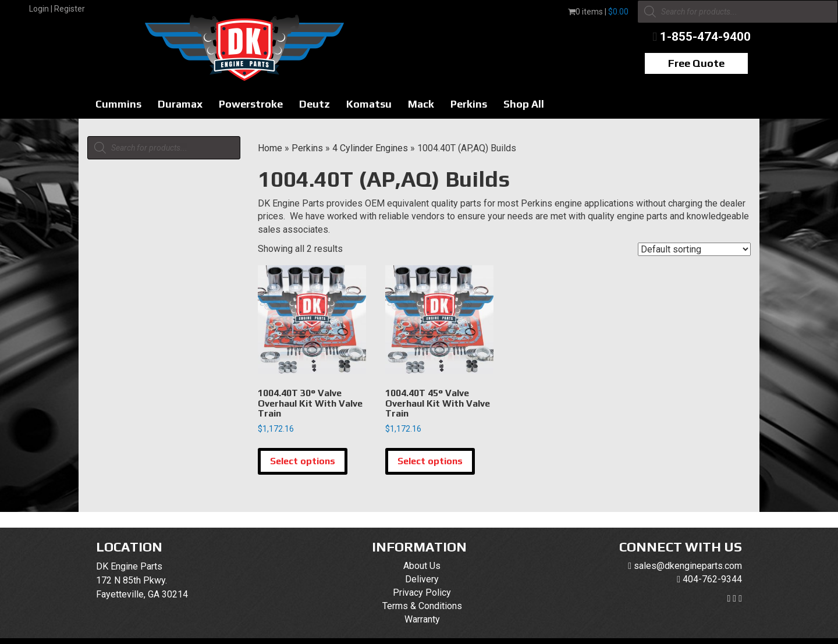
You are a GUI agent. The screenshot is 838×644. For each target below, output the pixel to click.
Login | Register (57, 9)
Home (270, 148)
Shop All (524, 104)
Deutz (315, 104)
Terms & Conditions (422, 606)
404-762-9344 (712, 579)
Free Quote (696, 63)
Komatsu (369, 104)
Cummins (118, 104)
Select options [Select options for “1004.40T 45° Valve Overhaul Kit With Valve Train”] (430, 461)
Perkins (469, 104)
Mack (421, 104)
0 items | (598, 12)
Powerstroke (251, 104)
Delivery (422, 579)
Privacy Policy (422, 593)
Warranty (422, 619)
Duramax (180, 104)
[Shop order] (694, 249)
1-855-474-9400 (705, 37)
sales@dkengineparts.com (688, 566)
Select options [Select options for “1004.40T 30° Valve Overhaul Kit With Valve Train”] (303, 461)
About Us (422, 566)
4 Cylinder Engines (370, 148)
